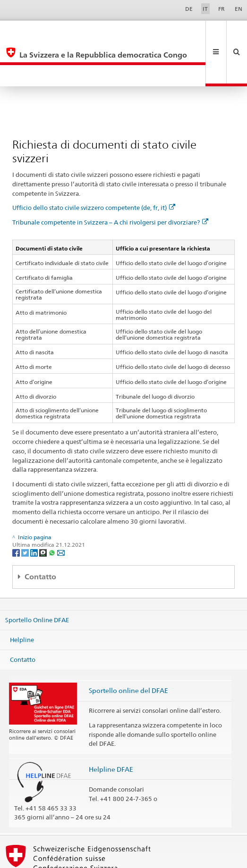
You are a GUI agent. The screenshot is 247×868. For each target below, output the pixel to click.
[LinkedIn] (35, 509)
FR (221, 9)
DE (189, 9)
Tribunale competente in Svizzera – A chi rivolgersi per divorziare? (110, 179)
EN (238, 9)
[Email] (61, 509)
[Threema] (44, 509)
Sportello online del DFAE (128, 647)
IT (205, 9)
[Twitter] (26, 509)
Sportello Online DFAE (37, 577)
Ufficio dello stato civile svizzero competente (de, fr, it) (94, 165)
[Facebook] (17, 509)
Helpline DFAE (111, 726)
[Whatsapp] (53, 509)
